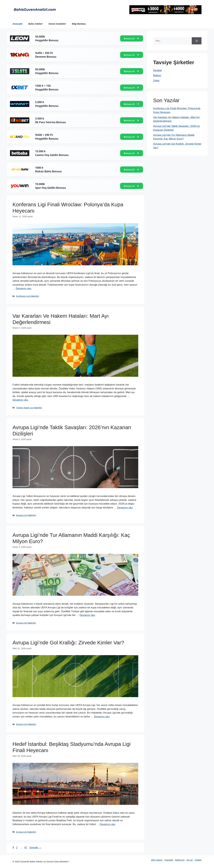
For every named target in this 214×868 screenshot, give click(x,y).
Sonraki (35, 848)
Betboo (157, 75)
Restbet (158, 70)
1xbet (156, 81)
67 (26, 848)
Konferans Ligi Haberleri (27, 296)
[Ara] (197, 41)
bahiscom (180, 860)
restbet (198, 860)
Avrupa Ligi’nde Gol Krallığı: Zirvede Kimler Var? (68, 643)
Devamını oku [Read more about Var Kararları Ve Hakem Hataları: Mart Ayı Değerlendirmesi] (20, 400)
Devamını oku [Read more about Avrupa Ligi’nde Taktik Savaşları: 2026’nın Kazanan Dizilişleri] (125, 508)
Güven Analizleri (57, 24)
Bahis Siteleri (35, 24)
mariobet (169, 860)
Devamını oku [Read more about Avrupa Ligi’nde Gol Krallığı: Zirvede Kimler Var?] (102, 717)
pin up (190, 860)
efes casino (157, 860)
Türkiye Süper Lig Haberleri (29, 408)
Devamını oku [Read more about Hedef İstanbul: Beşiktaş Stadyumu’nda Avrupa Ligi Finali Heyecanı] (108, 824)
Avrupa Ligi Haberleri (26, 515)
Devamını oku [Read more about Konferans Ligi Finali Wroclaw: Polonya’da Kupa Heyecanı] (24, 288)
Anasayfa (17, 24)
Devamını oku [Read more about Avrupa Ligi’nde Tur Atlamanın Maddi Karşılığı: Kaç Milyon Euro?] (87, 615)
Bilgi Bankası (79, 24)
